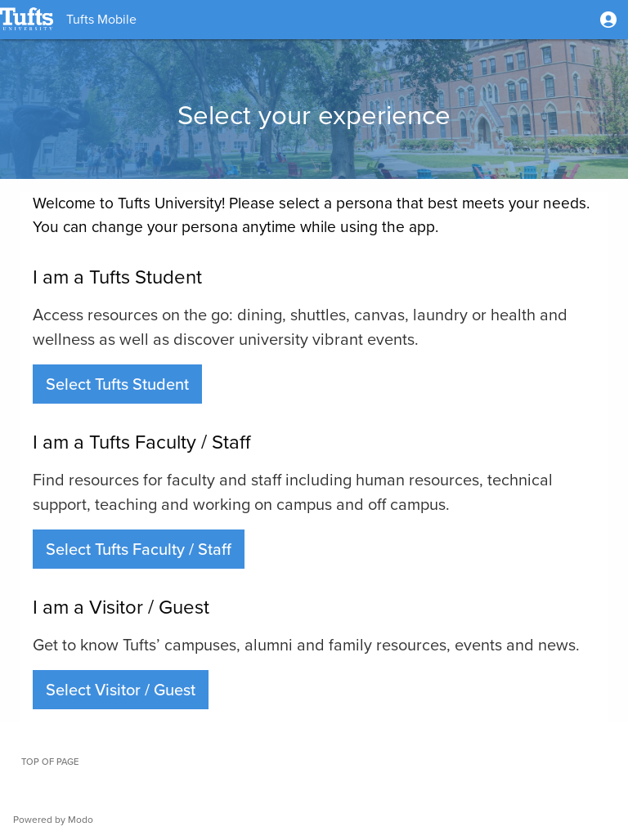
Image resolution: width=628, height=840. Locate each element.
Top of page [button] (50, 762)
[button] (608, 20)
